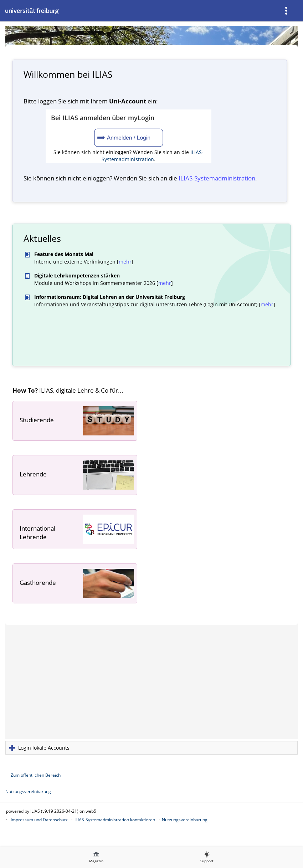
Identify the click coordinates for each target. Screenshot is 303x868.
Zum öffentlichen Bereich (36, 775)
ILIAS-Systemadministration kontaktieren (115, 820)
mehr (125, 262)
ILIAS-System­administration (217, 178)
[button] (151, 748)
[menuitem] (287, 11)
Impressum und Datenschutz (39, 820)
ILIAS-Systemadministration (153, 156)
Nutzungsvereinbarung (28, 792)
